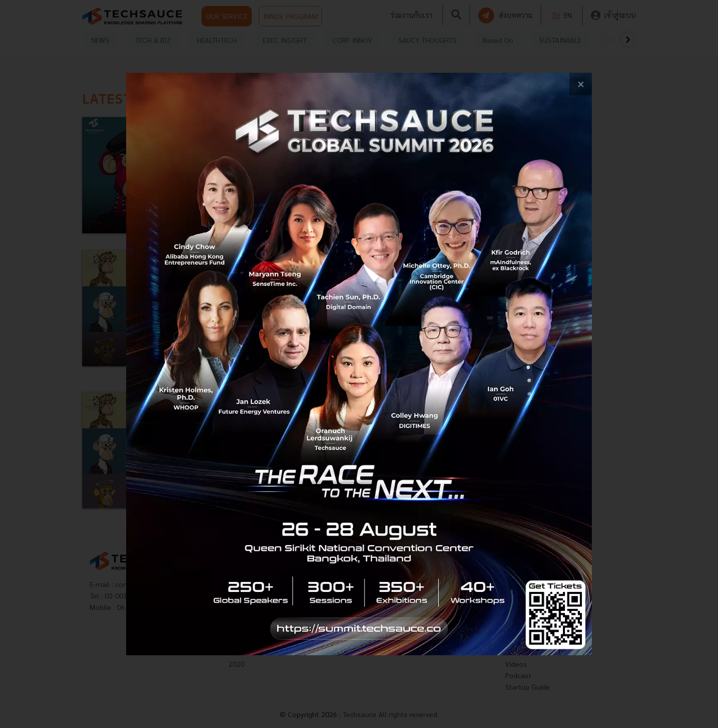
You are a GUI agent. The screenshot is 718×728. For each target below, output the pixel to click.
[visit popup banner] (359, 364)
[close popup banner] (581, 84)
